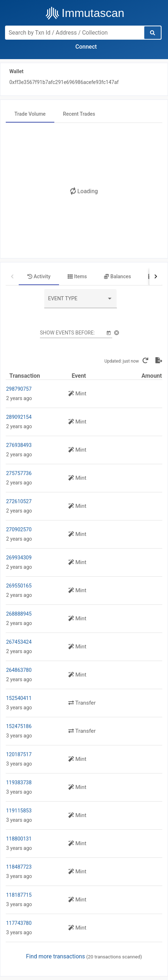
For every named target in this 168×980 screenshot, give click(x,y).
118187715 (19, 895)
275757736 (19, 473)
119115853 (19, 811)
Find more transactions (55, 956)
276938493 (19, 445)
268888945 (19, 614)
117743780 (19, 923)
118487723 (19, 867)
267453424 (19, 642)
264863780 (19, 670)
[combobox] (81, 301)
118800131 (19, 839)
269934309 (19, 558)
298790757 (19, 389)
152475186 (19, 726)
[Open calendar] (108, 332)
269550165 (19, 586)
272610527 (19, 501)
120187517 (19, 754)
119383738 (19, 782)
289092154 (19, 417)
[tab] (30, 114)
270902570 (19, 529)
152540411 (19, 698)
